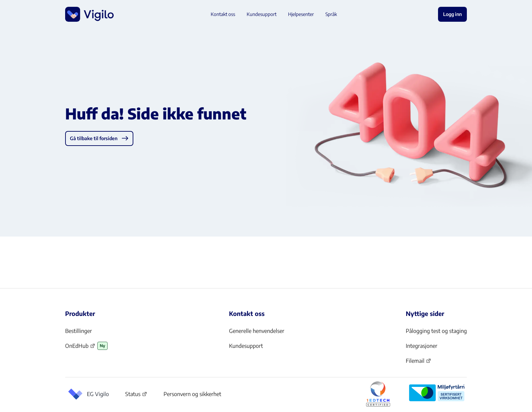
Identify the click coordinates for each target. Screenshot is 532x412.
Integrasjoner (422, 346)
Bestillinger (79, 331)
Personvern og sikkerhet (192, 394)
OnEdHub (80, 348)
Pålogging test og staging (436, 331)
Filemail (419, 363)
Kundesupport (246, 346)
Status (136, 395)
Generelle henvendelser (257, 331)
